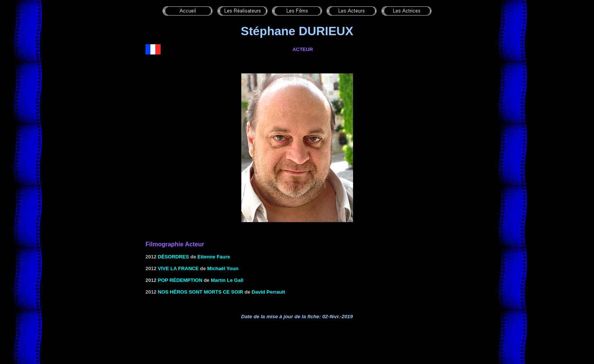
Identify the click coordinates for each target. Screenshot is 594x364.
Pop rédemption (180, 280)
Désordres (174, 257)
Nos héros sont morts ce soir (201, 292)
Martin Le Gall (227, 280)
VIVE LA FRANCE (178, 268)
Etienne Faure (214, 257)
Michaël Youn (223, 268)
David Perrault (268, 292)
